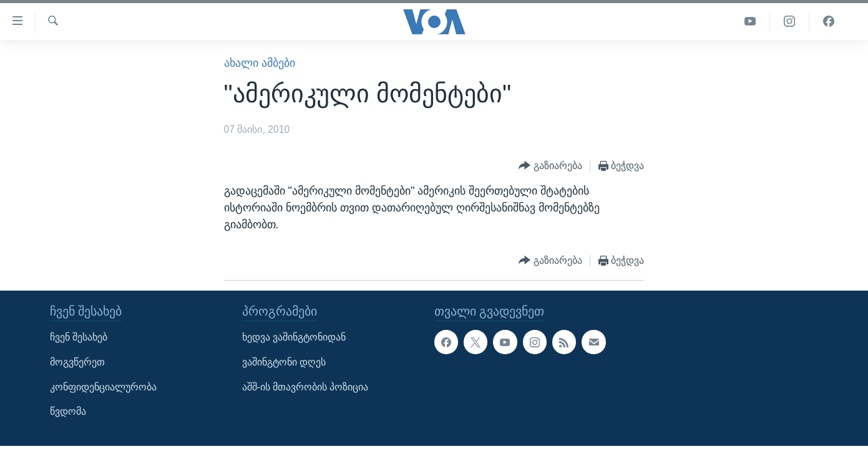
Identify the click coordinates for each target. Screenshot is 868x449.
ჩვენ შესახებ (79, 337)
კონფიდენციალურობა (103, 386)
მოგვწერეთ (77, 362)
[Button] (550, 166)
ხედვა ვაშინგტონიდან (294, 337)
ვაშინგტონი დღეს (284, 362)
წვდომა (68, 411)
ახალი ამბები (260, 63)
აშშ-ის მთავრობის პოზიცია (305, 386)
